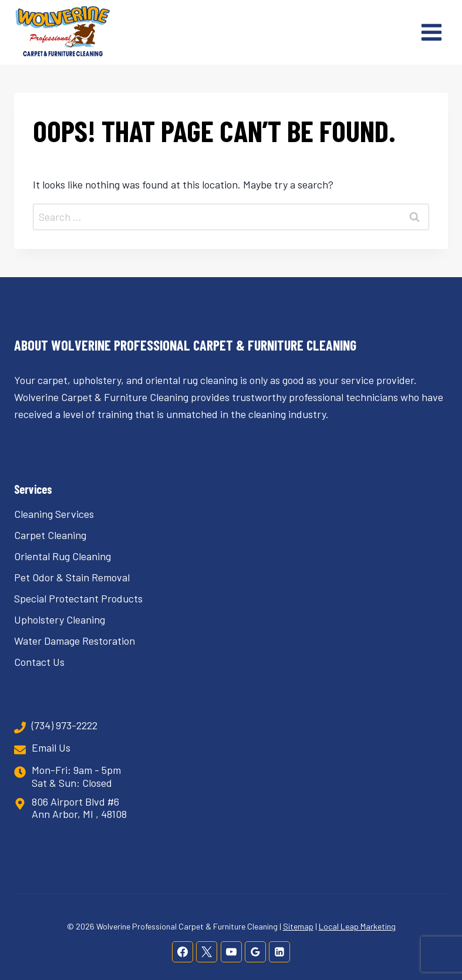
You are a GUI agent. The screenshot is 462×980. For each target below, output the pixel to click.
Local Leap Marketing (357, 926)
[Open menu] (431, 32)
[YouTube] (231, 952)
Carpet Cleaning (50, 535)
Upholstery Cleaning (60, 619)
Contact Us (39, 662)
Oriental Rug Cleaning (63, 556)
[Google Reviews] (255, 952)
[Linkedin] (279, 952)
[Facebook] (183, 952)
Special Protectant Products (78, 598)
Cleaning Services (54, 514)
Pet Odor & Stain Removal (72, 577)
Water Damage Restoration (75, 641)
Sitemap (298, 926)
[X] (207, 952)
